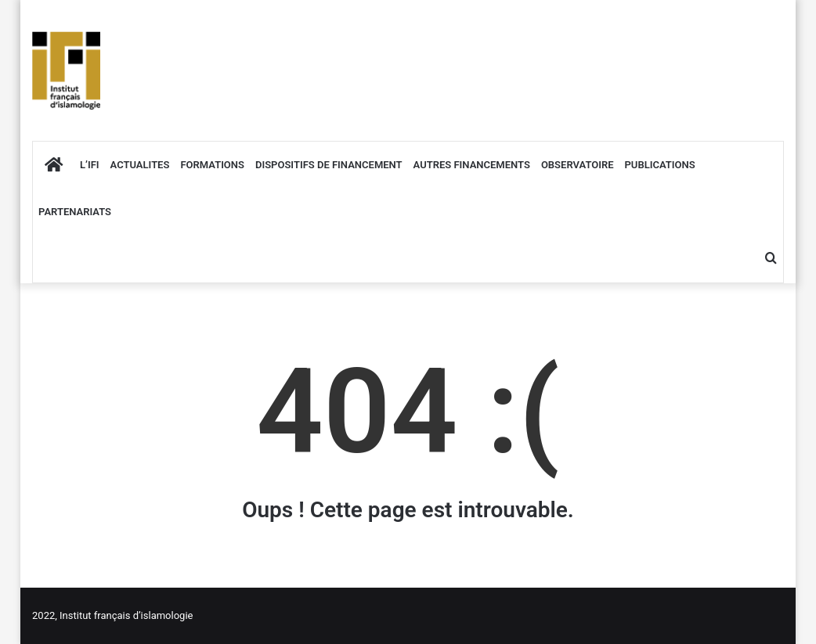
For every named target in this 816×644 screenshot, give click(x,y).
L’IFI (90, 165)
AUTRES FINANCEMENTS (472, 165)
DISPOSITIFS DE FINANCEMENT (329, 165)
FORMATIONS (212, 165)
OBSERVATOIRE (578, 165)
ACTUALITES (140, 165)
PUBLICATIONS (660, 165)
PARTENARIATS (75, 212)
